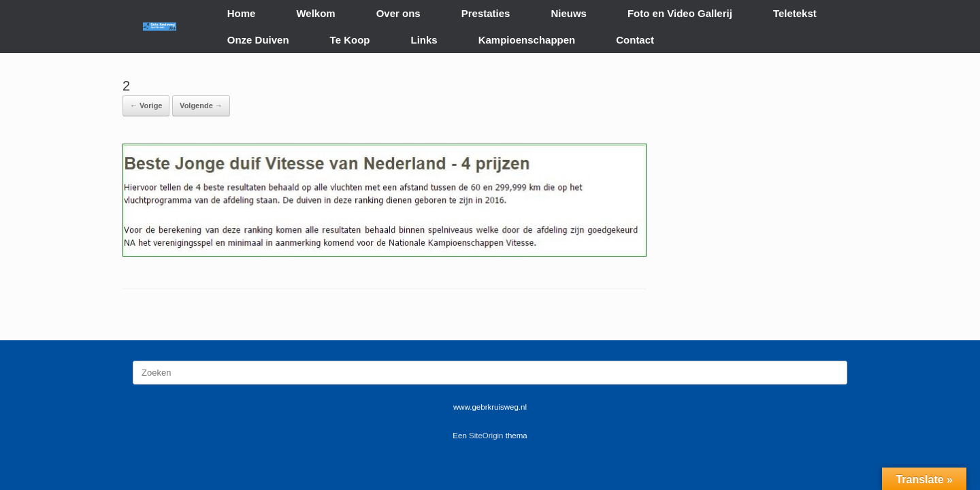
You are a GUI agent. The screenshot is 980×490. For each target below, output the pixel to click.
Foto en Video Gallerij (680, 13)
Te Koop (350, 40)
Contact (635, 40)
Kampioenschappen (527, 40)
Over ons (398, 13)
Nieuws (569, 13)
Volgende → (201, 105)
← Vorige (146, 105)
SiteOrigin (486, 436)
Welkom (315, 13)
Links (424, 40)
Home (242, 13)
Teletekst (795, 13)
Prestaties (486, 13)
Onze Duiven (258, 40)
